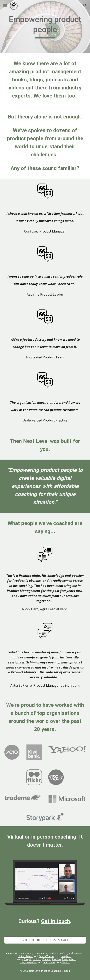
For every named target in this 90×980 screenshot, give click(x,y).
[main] (45, 26)
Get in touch (55, 921)
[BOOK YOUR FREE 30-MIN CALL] (45, 940)
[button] (5, 6)
